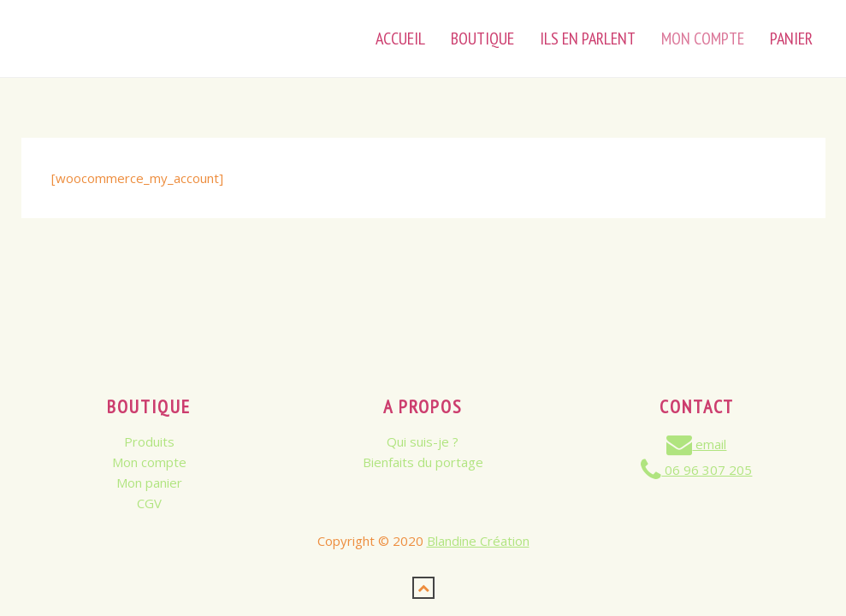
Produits (149, 441)
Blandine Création (478, 541)
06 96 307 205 (696, 470)
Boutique (482, 38)
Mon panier (149, 483)
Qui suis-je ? (423, 441)
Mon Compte (703, 38)
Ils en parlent (588, 38)
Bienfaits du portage (423, 462)
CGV (149, 503)
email (696, 444)
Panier (791, 38)
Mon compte (149, 462)
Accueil (400, 38)
